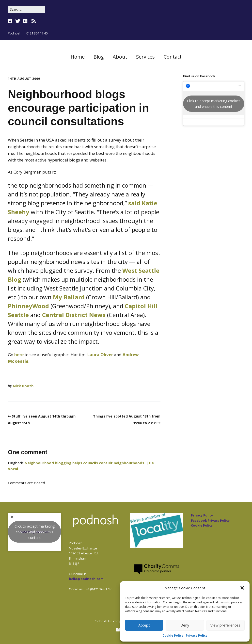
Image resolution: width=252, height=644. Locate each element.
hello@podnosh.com (86, 579)
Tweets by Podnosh (34, 532)
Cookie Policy (173, 636)
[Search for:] (27, 9)
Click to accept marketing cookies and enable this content (214, 104)
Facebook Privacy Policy (210, 520)
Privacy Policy (197, 636)
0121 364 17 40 (37, 33)
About (120, 57)
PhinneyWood (28, 306)
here (19, 355)
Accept (144, 625)
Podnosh (15, 33)
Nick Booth (23, 386)
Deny (185, 625)
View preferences (225, 625)
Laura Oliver (100, 355)
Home (78, 57)
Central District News (74, 315)
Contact (173, 57)
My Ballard (69, 297)
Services (145, 57)
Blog (99, 57)
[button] (242, 588)
